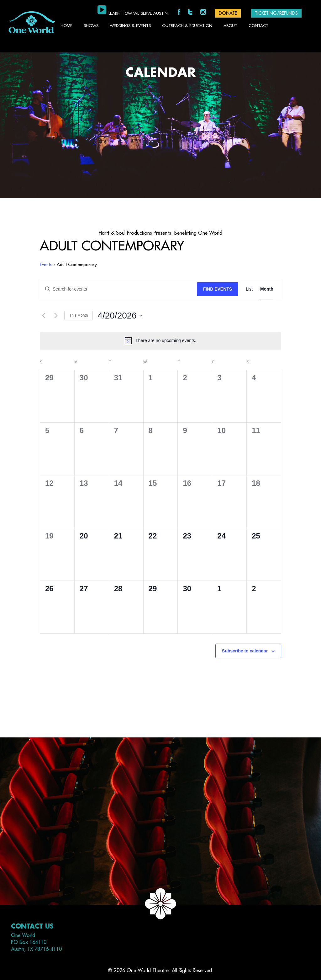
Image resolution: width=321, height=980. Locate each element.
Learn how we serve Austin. (139, 13)
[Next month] (56, 316)
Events (46, 265)
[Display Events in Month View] (267, 289)
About (230, 26)
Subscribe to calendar (245, 651)
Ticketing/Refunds (276, 13)
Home (66, 26)
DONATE (228, 13)
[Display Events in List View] (249, 289)
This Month (79, 315)
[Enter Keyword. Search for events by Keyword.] (118, 289)
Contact (258, 26)
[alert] (160, 340)
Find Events (218, 289)
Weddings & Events (130, 26)
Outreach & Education (187, 26)
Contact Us (32, 926)
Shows (91, 26)
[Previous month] (44, 316)
